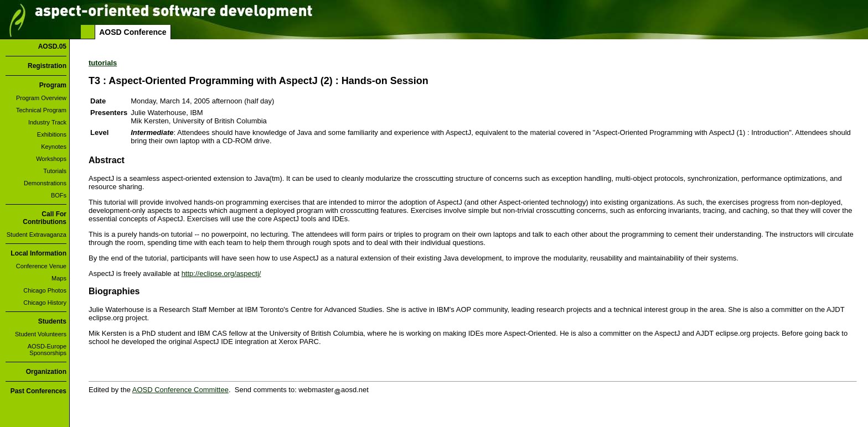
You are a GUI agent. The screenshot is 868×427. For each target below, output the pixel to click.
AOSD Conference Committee (180, 390)
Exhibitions (52, 134)
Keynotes (54, 147)
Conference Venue (41, 266)
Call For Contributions (45, 218)
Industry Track (47, 122)
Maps (59, 278)
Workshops (51, 159)
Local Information (38, 253)
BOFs (59, 195)
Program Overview (41, 98)
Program (53, 85)
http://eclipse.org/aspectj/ (221, 274)
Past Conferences (38, 391)
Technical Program (41, 110)
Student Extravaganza (37, 235)
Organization (46, 372)
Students (52, 321)
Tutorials (55, 171)
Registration (47, 66)
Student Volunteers (41, 334)
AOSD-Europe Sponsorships (47, 350)
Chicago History (45, 303)
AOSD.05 (52, 46)
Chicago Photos (45, 290)
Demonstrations (45, 183)
